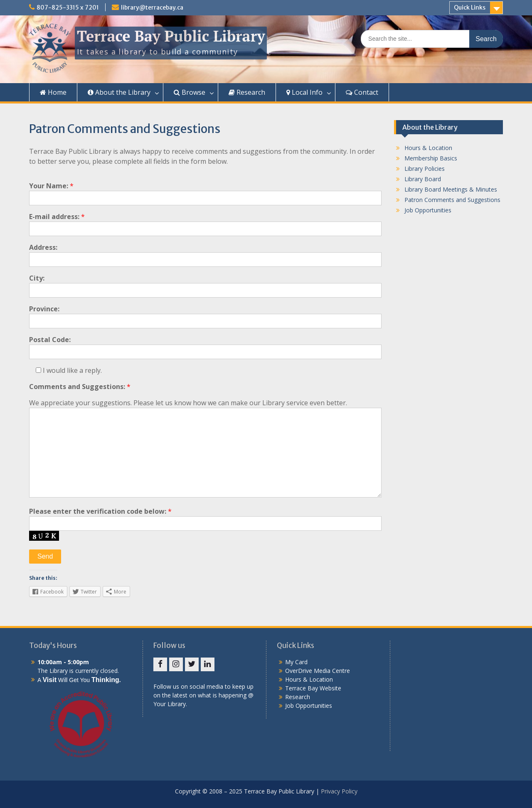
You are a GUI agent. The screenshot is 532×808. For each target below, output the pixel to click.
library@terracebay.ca (152, 7)
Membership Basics (431, 158)
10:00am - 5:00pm (63, 662)
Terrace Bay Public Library (171, 36)
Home (53, 92)
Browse (190, 92)
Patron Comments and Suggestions (452, 200)
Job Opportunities (428, 210)
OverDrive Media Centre (318, 671)
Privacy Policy (339, 791)
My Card (296, 662)
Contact (362, 92)
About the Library (119, 92)
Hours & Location (428, 148)
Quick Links (470, 7)
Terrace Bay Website (313, 688)
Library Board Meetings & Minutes (451, 189)
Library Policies (425, 169)
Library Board (423, 179)
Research (247, 92)
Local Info (304, 92)
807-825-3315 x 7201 (68, 7)
